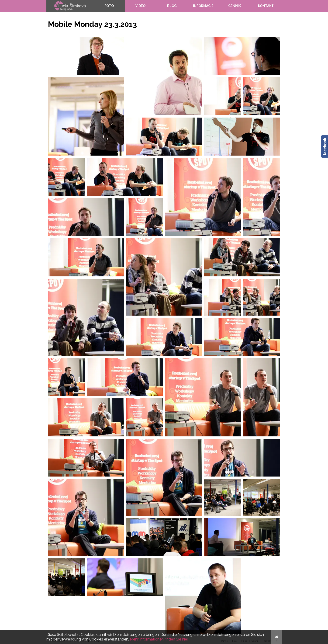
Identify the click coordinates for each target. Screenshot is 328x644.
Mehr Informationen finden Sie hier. (159, 639)
